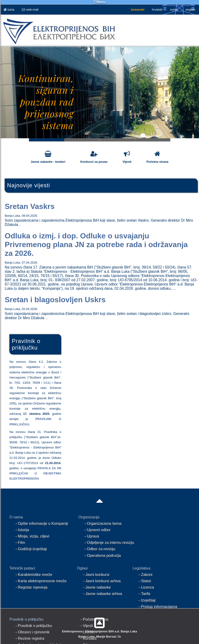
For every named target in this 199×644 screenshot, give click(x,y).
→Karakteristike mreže (33, 575)
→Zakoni (145, 575)
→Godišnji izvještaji (30, 549)
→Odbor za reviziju (99, 549)
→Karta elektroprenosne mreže (40, 581)
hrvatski (157, 10)
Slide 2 (82, 140)
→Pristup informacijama (157, 607)
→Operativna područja (102, 556)
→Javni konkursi (95, 575)
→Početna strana (94, 619)
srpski (174, 10)
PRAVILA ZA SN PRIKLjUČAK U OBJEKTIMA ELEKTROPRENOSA (35, 473)
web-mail (30, 10)
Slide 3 (117, 140)
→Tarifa (144, 594)
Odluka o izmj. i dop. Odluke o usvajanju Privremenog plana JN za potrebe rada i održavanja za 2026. (96, 245)
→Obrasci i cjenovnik (32, 632)
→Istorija (22, 530)
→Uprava (91, 536)
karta (9, 10)
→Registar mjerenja (31, 587)
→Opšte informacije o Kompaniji (41, 524)
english (190, 10)
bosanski (138, 10)
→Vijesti (86, 626)
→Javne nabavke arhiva (102, 594)
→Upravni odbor (97, 530)
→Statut (144, 581)
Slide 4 (153, 140)
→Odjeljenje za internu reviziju (109, 543)
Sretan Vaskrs (30, 206)
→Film (20, 543)
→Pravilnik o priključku (33, 626)
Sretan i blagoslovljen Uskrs (55, 300)
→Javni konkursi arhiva (101, 581)
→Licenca (146, 587)
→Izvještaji (146, 600)
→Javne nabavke (96, 587)
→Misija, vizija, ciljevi (32, 536)
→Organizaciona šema (102, 524)
